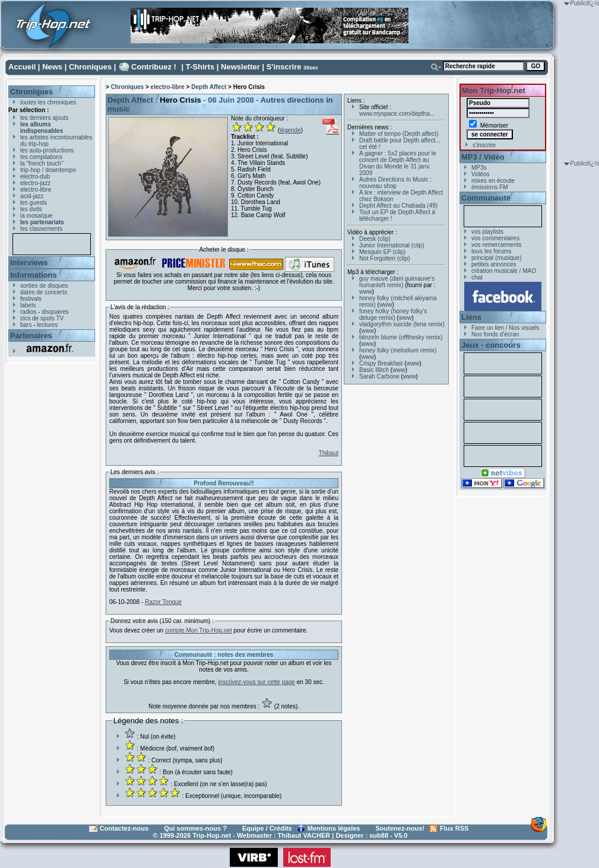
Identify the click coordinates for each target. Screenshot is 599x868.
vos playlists (487, 232)
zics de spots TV (42, 318)
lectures (47, 325)
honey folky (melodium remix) (398, 350)
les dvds (31, 209)
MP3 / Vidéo (483, 157)
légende (290, 130)
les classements (41, 229)
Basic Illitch (374, 370)
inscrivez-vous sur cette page (256, 682)
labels (28, 305)
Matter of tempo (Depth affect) (399, 134)
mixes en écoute (493, 181)
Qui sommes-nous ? (195, 828)
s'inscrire (484, 145)
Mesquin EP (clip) (382, 252)
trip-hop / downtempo (48, 170)
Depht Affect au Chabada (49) (398, 206)
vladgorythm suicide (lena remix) (402, 324)
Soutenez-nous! (400, 828)
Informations (34, 275)
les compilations (41, 157)
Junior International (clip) (392, 245)
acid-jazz (32, 196)
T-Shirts (200, 67)
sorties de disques (44, 286)
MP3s (479, 168)
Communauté (486, 198)
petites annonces (494, 264)
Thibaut (329, 453)
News (52, 67)
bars (26, 325)
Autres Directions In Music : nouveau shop (395, 183)
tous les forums (492, 251)
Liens (471, 317)
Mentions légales (334, 828)
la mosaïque (36, 216)
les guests (34, 203)
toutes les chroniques (48, 102)
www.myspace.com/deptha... (397, 114)
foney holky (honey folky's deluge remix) (393, 314)
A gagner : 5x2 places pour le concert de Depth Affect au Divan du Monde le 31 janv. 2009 (398, 163)
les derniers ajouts (44, 118)
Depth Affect (209, 87)
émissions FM (490, 187)
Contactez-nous (124, 828)
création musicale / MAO (504, 271)
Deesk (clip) (375, 239)
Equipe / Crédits (267, 828)
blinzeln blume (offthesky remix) (401, 337)
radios (28, 312)
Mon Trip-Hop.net (494, 90)
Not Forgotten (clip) (385, 258)
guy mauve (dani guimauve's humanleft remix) (397, 282)
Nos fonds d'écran (495, 334)
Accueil (22, 67)
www (366, 292)
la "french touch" (42, 163)
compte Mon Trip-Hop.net (199, 630)
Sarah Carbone (379, 376)
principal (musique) (496, 258)
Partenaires (31, 336)
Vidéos (480, 174)
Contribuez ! (154, 67)
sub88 (379, 835)
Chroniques (90, 67)
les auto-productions (47, 150)
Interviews (29, 263)
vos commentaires (495, 238)
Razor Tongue (163, 602)
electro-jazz (35, 183)
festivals (31, 299)
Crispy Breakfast (381, 363)
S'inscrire (284, 67)
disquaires (55, 312)
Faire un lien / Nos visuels (505, 328)
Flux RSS (454, 828)
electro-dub (35, 177)
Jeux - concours (491, 345)
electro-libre (36, 190)
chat (477, 277)
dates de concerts (44, 292)
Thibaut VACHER (304, 835)
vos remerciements (496, 245)
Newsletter (240, 67)
